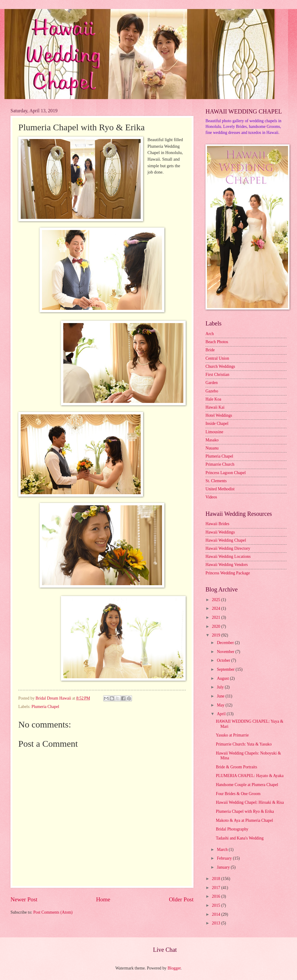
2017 (216, 888)
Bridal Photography (232, 829)
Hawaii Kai (215, 407)
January (224, 867)
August (223, 678)
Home (103, 899)
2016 (216, 896)
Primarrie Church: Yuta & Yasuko (244, 744)
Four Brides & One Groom (238, 794)
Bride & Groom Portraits (236, 767)
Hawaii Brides (217, 524)
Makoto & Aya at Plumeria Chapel (244, 820)
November (226, 652)
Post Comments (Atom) (53, 912)
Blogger (174, 968)
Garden (212, 383)
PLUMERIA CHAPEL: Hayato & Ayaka (250, 776)
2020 (216, 626)
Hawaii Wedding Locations (228, 557)
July (221, 687)
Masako (212, 440)
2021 (216, 617)
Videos (211, 497)
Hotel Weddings (219, 415)
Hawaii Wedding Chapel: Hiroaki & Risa (250, 802)
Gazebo (212, 391)
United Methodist (220, 489)
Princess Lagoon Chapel (226, 473)
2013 (216, 923)
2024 (216, 608)
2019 (216, 635)
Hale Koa (213, 399)
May (221, 705)
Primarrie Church (220, 464)
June (221, 696)
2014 (216, 914)
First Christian (217, 375)
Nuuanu (212, 448)
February (225, 858)
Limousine (214, 432)
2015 (216, 905)
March (223, 850)
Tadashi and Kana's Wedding (240, 838)
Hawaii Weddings (220, 532)
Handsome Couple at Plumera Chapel (247, 785)
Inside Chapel (217, 423)
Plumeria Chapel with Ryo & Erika (245, 811)
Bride (210, 350)
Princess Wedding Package (228, 573)
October (224, 660)
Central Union (217, 358)
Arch (210, 334)
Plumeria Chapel (45, 707)
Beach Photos (217, 342)
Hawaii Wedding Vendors (227, 565)
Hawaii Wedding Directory (228, 548)
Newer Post (24, 899)
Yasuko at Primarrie (232, 735)
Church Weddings (220, 366)
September (226, 669)
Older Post (181, 899)
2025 (216, 600)
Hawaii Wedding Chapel (226, 540)
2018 (216, 879)
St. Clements (216, 481)
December (226, 643)
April (222, 714)
